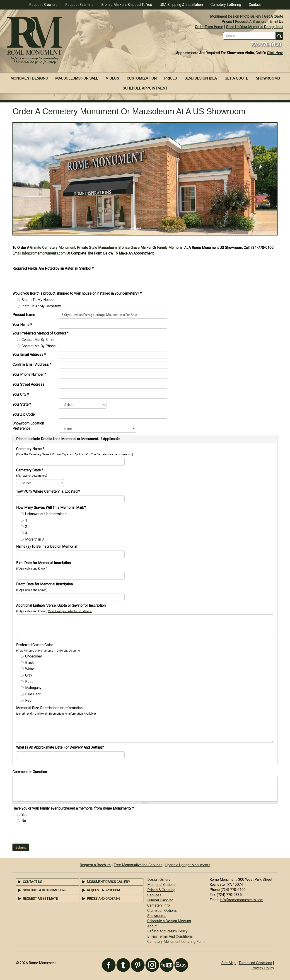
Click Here (275, 53)
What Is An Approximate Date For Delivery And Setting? (60, 747)
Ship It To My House (38, 300)
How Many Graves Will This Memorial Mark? (51, 508)
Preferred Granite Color (34, 645)
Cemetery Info (159, 905)
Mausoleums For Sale (77, 78)
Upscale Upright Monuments (188, 865)
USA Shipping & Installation (181, 5)
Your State (22, 404)
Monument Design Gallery (109, 882)
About (152, 926)
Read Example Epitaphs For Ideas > (70, 611)
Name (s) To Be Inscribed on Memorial (47, 547)
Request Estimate (79, 5)
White (30, 669)
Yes (24, 815)
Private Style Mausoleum (97, 248)
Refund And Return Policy (167, 931)
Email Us (276, 22)
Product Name (24, 315)
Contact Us (33, 882)
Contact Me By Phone (39, 346)
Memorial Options (161, 885)
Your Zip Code (24, 414)
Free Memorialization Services (138, 865)
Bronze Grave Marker (135, 248)
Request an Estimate (40, 899)
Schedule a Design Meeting (45, 890)
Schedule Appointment (145, 88)
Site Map (228, 963)
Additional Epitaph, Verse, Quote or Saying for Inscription (61, 605)
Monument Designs (29, 78)
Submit (21, 847)
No (24, 821)
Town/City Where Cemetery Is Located (48, 491)
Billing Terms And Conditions (170, 936)
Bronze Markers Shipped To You (127, 5)
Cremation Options (162, 911)
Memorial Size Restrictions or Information (49, 708)
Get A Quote (274, 16)
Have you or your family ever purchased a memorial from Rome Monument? (73, 808)
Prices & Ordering (161, 890)
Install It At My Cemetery (41, 306)
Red (28, 700)
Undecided (34, 656)
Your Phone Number (29, 375)
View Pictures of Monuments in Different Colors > (48, 651)
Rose (29, 682)
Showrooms (268, 78)
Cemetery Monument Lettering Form (176, 942)
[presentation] (47, 835)
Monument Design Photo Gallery (236, 16)
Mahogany (33, 688)
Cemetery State (30, 470)
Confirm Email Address (32, 365)
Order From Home (209, 27)
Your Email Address (29, 355)
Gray (29, 675)
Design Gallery (159, 879)
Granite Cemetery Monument (53, 248)
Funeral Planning (160, 900)
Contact (255, 5)
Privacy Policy (263, 968)
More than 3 (35, 539)
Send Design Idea (201, 78)
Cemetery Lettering (226, 5)
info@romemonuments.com (44, 253)
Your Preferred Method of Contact (40, 333)
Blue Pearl (33, 694)
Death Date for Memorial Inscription (44, 584)
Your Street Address (28, 384)
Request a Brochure (95, 865)
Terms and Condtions (255, 963)
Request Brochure (43, 5)
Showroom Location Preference (28, 426)
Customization (142, 78)
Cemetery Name (30, 449)
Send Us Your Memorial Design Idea (255, 27)
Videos (112, 78)
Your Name (22, 325)
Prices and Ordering (104, 899)
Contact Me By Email (38, 340)
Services (154, 895)
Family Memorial (170, 248)
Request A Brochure (251, 22)
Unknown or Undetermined (46, 514)
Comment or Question (30, 772)
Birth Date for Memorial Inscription (43, 563)
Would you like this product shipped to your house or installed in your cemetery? (77, 293)
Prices (227, 22)
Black (29, 663)
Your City (21, 394)
